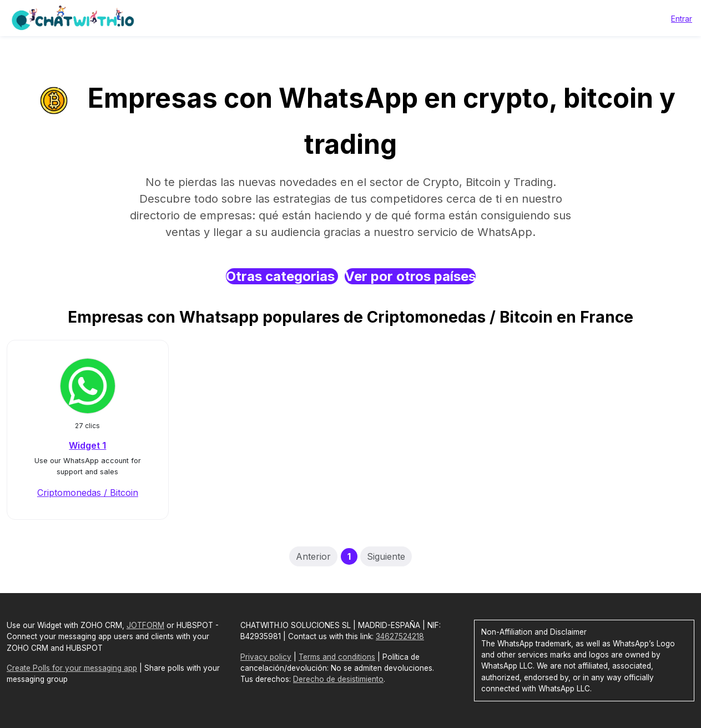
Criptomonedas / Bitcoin (88, 493)
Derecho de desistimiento (338, 679)
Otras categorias (282, 276)
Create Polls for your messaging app (72, 668)
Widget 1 (87, 445)
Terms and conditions (337, 657)
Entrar (682, 19)
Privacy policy (266, 657)
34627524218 (400, 636)
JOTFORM (145, 625)
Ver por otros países (410, 276)
